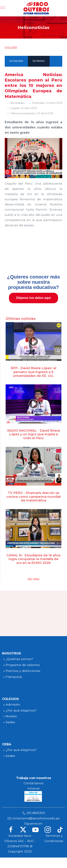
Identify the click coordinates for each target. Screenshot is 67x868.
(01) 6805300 (36, 813)
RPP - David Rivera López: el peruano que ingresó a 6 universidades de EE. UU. (33, 372)
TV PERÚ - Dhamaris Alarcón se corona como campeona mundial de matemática (33, 497)
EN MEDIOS (39, 61)
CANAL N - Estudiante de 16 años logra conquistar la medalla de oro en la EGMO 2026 (34, 559)
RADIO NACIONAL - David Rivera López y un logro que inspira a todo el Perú (33, 434)
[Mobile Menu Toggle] (3, 8)
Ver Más (33, 579)
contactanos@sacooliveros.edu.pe (36, 818)
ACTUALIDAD (16, 61)
